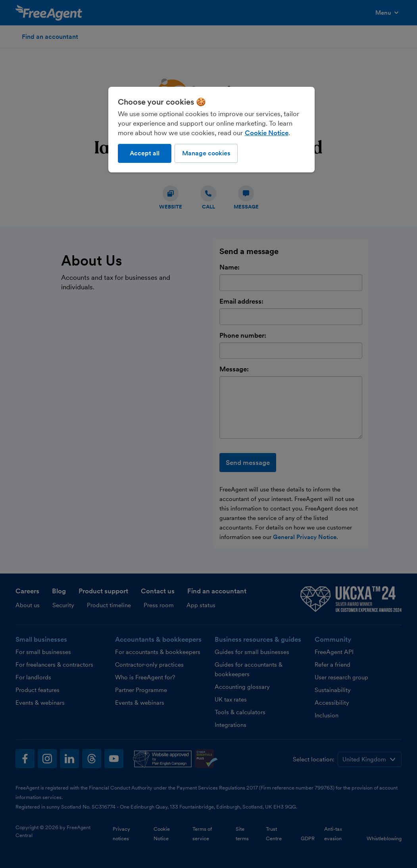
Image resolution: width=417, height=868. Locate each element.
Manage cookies (206, 153)
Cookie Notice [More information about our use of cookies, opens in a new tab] (267, 133)
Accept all (145, 153)
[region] (211, 130)
